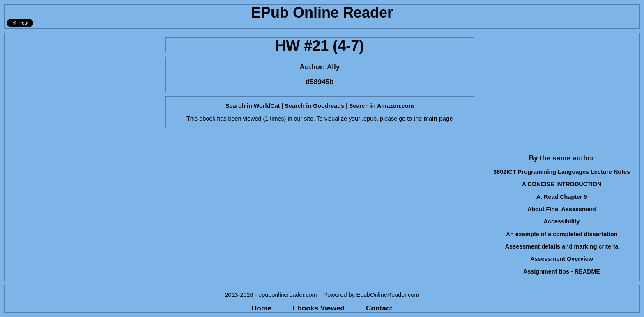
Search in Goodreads (314, 106)
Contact (379, 308)
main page (438, 119)
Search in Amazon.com (382, 106)
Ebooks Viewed (319, 308)
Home (262, 308)
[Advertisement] (82, 91)
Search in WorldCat (253, 106)
